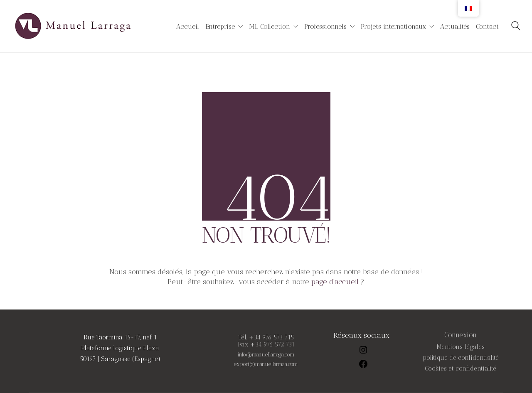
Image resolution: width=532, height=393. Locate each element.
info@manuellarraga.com (266, 355)
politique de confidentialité (461, 358)
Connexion (461, 335)
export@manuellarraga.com (266, 364)
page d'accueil (335, 282)
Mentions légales (461, 347)
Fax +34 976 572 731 (266, 345)
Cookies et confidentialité (461, 369)
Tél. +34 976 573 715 (266, 338)
